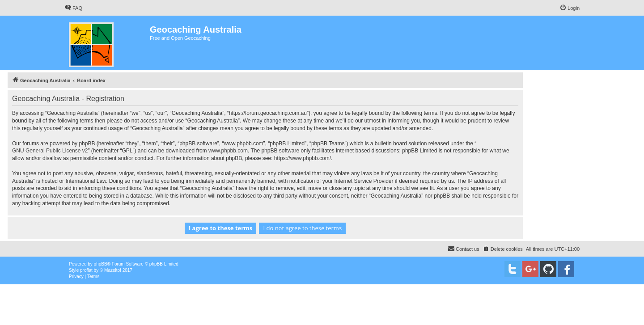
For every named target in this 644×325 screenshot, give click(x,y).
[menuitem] (73, 8)
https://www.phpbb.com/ (303, 158)
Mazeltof (113, 270)
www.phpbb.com (228, 151)
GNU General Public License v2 (50, 151)
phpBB (101, 264)
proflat (86, 270)
